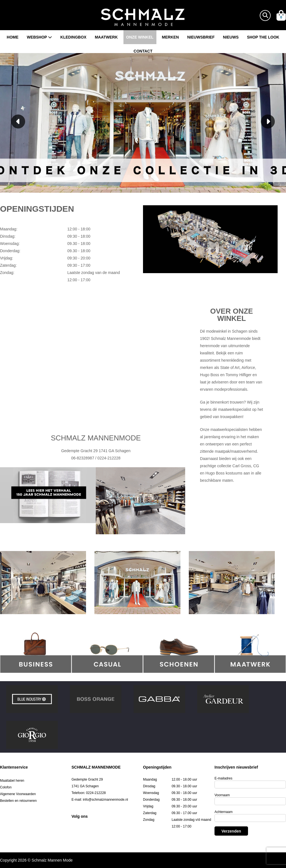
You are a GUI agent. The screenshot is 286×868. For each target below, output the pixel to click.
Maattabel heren (12, 781)
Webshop (39, 37)
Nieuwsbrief (201, 37)
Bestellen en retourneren (18, 801)
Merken (171, 37)
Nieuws (231, 37)
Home (13, 37)
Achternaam (224, 812)
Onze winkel (140, 37)
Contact (143, 51)
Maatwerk (106, 37)
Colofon (6, 787)
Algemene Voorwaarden (18, 794)
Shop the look (263, 37)
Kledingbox (73, 37)
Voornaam (222, 795)
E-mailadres (223, 778)
